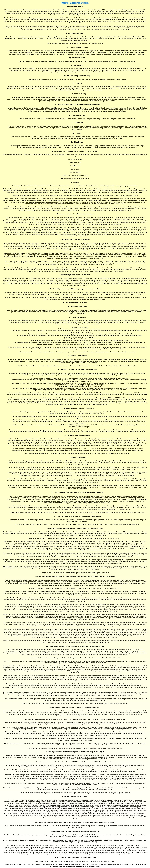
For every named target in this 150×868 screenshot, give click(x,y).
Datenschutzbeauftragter (108, 864)
